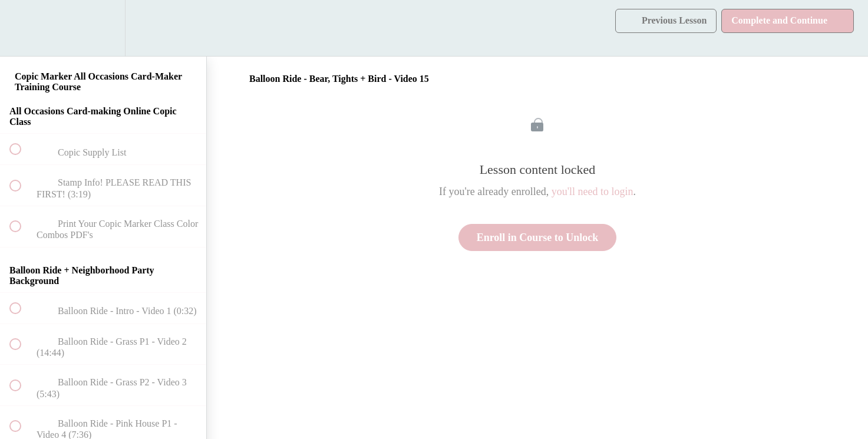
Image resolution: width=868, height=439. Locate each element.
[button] (22, 28)
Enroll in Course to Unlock (538, 237)
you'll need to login (593, 192)
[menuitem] (103, 28)
